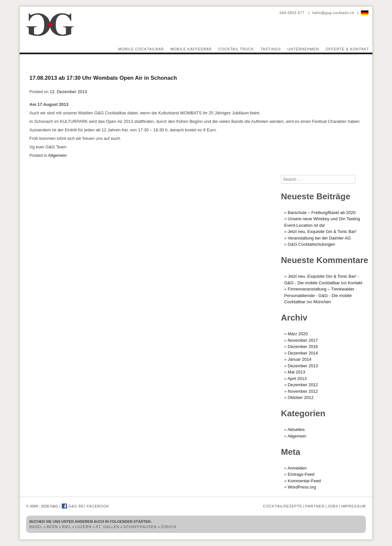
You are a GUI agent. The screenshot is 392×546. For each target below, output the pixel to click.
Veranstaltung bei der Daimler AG (319, 238)
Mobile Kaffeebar (191, 49)
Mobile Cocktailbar (141, 49)
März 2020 (298, 334)
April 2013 (297, 379)
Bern (52, 527)
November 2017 (303, 340)
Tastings (270, 49)
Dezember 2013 (303, 366)
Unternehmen (303, 49)
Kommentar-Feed (304, 481)
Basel (36, 527)
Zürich (169, 527)
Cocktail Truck (236, 49)
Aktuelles (296, 430)
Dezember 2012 (303, 385)
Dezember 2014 (303, 353)
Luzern (83, 527)
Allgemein (57, 155)
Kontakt (355, 283)
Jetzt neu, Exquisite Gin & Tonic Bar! (322, 232)
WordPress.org (302, 487)
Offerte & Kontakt (347, 49)
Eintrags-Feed (301, 474)
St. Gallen (108, 527)
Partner (315, 506)
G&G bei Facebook (85, 506)
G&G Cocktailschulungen (311, 244)
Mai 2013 (296, 372)
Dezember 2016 (303, 347)
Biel (67, 527)
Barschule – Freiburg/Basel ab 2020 (322, 213)
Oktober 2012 (301, 397)
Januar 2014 (300, 359)
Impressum (353, 506)
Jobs (333, 506)
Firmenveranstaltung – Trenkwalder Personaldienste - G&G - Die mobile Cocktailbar (319, 295)
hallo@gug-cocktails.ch (333, 13)
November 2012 (303, 391)
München (322, 302)
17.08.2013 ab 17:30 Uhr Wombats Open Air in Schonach (103, 78)
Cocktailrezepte (283, 506)
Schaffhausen (140, 527)
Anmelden (297, 468)
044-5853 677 (293, 13)
